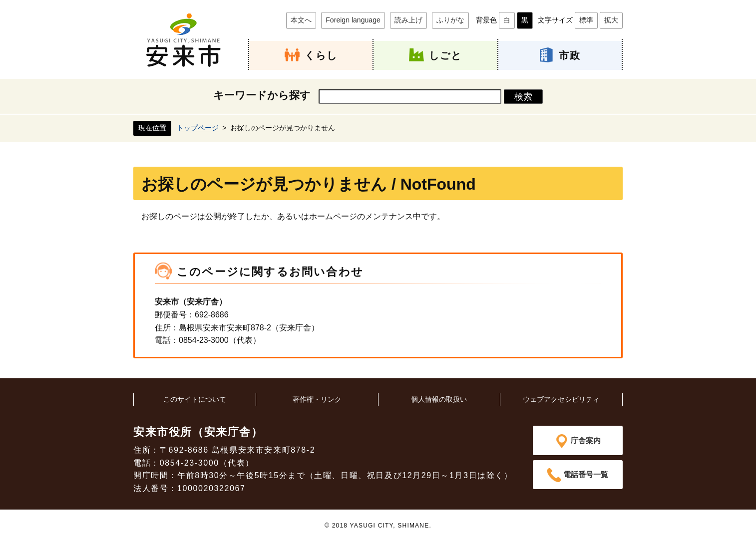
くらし (321, 55)
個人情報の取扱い (439, 399)
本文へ (301, 20)
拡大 (611, 20)
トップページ (198, 127)
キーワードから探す (262, 95)
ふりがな (450, 20)
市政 (570, 55)
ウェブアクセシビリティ (561, 399)
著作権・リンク (317, 399)
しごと (445, 55)
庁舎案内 (586, 440)
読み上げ (408, 20)
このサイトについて (195, 399)
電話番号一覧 (586, 475)
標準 (586, 20)
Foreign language (353, 20)
